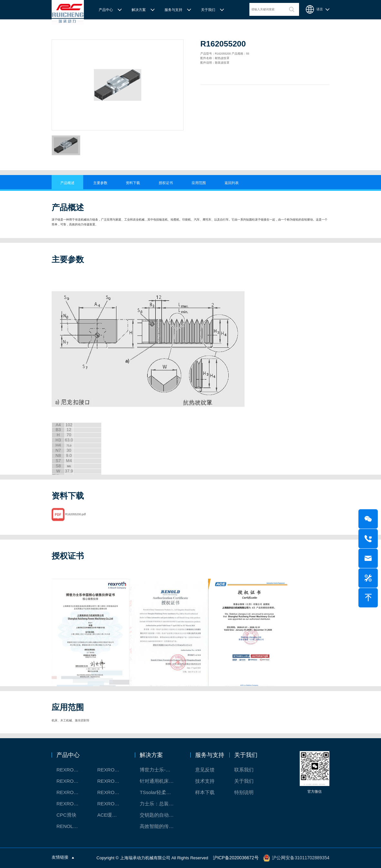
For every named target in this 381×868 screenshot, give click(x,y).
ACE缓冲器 (109, 815)
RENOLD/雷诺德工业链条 (71, 826)
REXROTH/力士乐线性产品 (112, 770)
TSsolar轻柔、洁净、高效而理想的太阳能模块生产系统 (160, 792)
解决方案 (139, 10)
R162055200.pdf (75, 522)
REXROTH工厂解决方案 (71, 770)
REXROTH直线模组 (112, 781)
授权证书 (166, 183)
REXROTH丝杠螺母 (71, 781)
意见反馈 (205, 770)
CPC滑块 (66, 815)
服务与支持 (173, 10)
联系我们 (244, 770)
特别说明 (244, 792)
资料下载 (133, 183)
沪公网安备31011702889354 (303, 858)
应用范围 (199, 183)
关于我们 (208, 10)
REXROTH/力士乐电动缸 (112, 792)
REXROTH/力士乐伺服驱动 (112, 804)
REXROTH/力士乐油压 (71, 804)
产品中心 (106, 10)
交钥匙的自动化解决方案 (160, 815)
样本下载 (205, 792)
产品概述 (67, 183)
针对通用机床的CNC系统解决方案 (160, 781)
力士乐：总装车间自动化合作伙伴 (160, 804)
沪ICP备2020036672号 (241, 858)
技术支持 (205, 781)
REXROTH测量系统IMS (71, 792)
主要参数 (100, 183)
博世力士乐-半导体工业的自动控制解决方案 (160, 770)
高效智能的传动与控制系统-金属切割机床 (160, 826)
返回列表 (232, 183)
